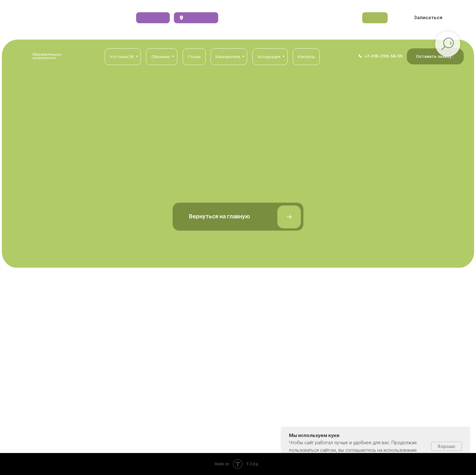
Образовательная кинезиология (47, 56)
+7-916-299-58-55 (383, 56)
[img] (360, 56)
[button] (428, 18)
